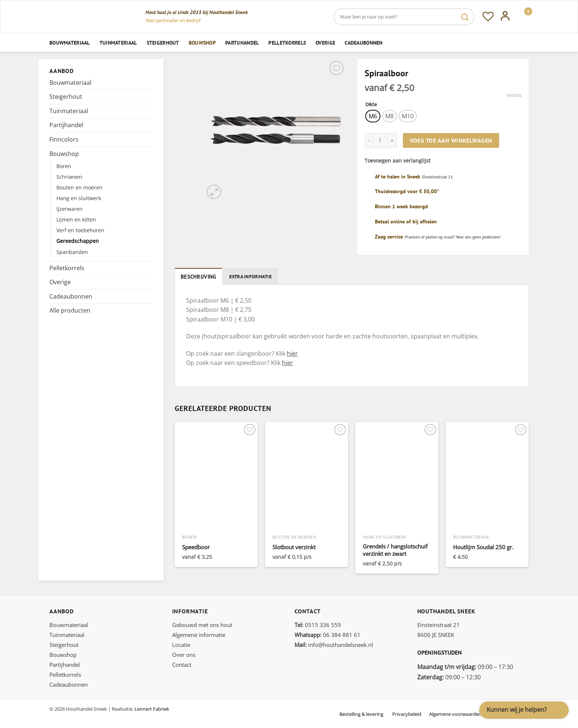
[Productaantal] (380, 140)
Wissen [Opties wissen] (514, 95)
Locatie (181, 644)
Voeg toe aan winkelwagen (451, 140)
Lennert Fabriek (152, 708)
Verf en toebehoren (80, 230)
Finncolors (64, 139)
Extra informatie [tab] (246, 276)
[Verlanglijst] (488, 17)
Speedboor (196, 546)
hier (292, 352)
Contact (182, 663)
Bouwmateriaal (70, 43)
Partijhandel (242, 43)
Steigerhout (163, 43)
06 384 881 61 (328, 634)
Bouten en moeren (79, 187)
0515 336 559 (318, 624)
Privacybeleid (407, 713)
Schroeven (69, 177)
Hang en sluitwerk (79, 198)
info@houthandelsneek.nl (334, 644)
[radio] (373, 116)
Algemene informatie (199, 634)
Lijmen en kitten (76, 220)
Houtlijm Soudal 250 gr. (483, 546)
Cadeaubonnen (363, 43)
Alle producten (70, 310)
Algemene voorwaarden (455, 713)
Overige (325, 43)
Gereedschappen (78, 241)
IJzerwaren (69, 209)
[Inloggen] (505, 17)
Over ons (184, 654)
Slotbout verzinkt (294, 546)
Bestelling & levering (361, 713)
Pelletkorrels (287, 43)
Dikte (371, 105)
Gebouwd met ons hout (202, 624)
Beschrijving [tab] (196, 276)
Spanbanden (72, 252)
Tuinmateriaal (118, 43)
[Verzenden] (465, 17)
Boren (64, 166)
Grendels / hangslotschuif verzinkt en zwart (395, 549)
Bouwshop (202, 43)
